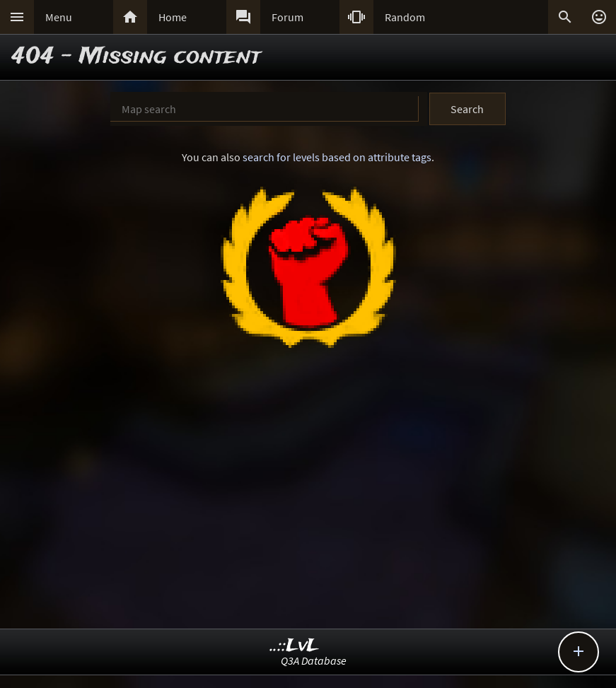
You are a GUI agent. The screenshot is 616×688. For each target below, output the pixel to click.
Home (173, 17)
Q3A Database (314, 660)
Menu (59, 17)
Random (405, 17)
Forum (287, 17)
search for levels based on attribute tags (337, 157)
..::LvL (295, 646)
